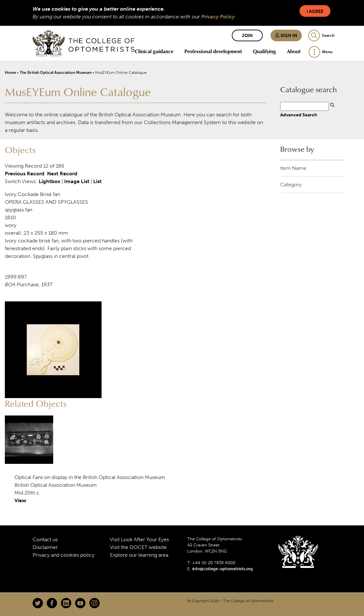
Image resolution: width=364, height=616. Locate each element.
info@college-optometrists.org (222, 569)
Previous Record (25, 174)
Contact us (45, 539)
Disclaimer (45, 547)
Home (10, 73)
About (294, 51)
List (97, 181)
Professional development (213, 51)
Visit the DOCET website (138, 547)
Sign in (286, 36)
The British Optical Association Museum (56, 73)
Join (247, 36)
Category (291, 185)
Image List (77, 181)
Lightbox (49, 181)
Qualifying (264, 51)
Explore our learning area (139, 555)
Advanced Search (299, 115)
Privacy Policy (218, 17)
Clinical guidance (154, 51)
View (20, 500)
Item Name (293, 168)
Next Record (62, 174)
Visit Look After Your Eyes (139, 539)
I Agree (315, 11)
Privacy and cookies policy (64, 555)
